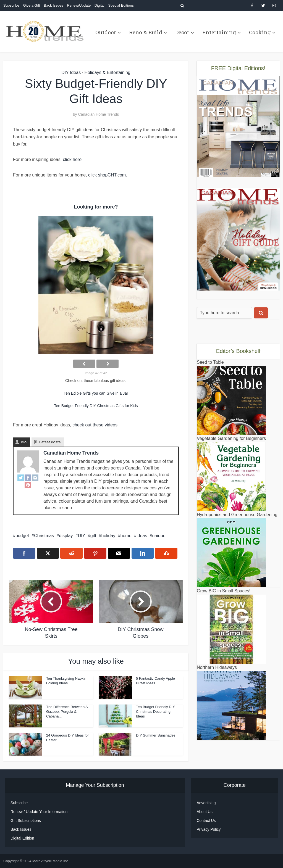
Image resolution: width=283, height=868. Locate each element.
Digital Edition (22, 838)
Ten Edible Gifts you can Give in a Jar (96, 393)
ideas (142, 536)
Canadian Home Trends (98, 114)
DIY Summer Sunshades (156, 735)
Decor (182, 32)
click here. (73, 159)
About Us (205, 812)
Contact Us (206, 820)
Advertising (206, 803)
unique (159, 536)
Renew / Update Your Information (39, 812)
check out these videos (95, 425)
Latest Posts (50, 442)
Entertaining (219, 32)
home (126, 536)
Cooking (260, 32)
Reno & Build (146, 32)
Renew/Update (79, 5)
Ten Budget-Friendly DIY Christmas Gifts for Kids (96, 406)
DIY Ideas (71, 72)
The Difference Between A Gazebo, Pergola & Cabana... (67, 712)
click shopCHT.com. (107, 175)
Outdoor (106, 32)
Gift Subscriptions (26, 820)
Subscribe (11, 5)
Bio (24, 442)
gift (93, 536)
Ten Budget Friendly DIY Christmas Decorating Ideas (155, 712)
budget (22, 536)
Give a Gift (31, 5)
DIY (82, 536)
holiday (108, 536)
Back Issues (53, 5)
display (66, 536)
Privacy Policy (209, 829)
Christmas (44, 536)
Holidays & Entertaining (107, 72)
